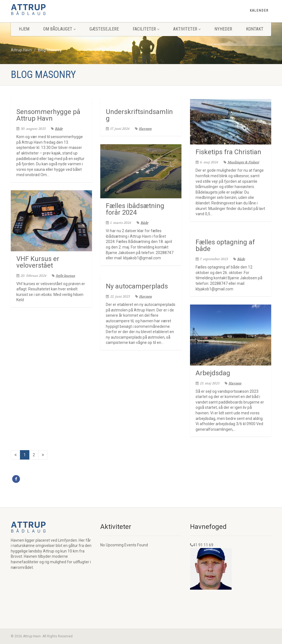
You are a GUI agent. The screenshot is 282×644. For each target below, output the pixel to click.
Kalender (259, 11)
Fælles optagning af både (225, 245)
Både (57, 129)
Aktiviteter (187, 29)
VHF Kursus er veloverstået (38, 262)
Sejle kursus (63, 276)
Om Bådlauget (59, 29)
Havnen (143, 129)
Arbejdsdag (213, 373)
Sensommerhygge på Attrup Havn (48, 115)
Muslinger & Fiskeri (241, 162)
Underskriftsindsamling (139, 115)
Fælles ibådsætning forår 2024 (135, 209)
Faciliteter (146, 29)
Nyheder (223, 29)
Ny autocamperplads (137, 286)
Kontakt (255, 29)
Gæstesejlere (104, 29)
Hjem (24, 29)
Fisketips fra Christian (228, 152)
